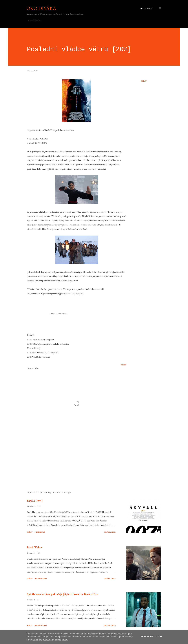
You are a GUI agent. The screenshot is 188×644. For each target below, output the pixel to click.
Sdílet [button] (144, 81)
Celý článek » (110, 532)
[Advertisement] (72, 458)
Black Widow (35, 547)
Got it (159, 637)
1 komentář (40, 532)
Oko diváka (41, 8)
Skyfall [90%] (35, 501)
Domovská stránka (35, 21)
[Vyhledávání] (146, 8)
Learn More (146, 637)
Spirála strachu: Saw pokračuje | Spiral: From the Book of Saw (63, 594)
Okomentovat (41, 579)
